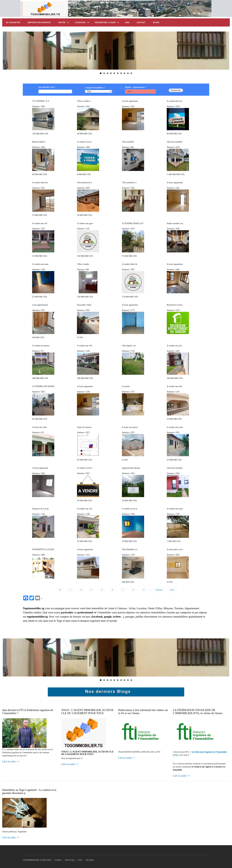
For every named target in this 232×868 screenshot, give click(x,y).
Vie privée (90, 860)
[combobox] (140, 91)
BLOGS (156, 22)
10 (131, 73)
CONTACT (141, 22)
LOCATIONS (80, 22)
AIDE (127, 22)
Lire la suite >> (11, 761)
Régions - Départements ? (136, 87)
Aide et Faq (70, 860)
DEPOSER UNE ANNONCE (39, 22)
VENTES (62, 22)
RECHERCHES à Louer (105, 22)
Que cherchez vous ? (47, 87)
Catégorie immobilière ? (95, 88)
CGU (80, 860)
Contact (58, 860)
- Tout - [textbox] (129, 91)
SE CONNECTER (13, 22)
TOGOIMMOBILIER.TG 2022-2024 (37, 860)
